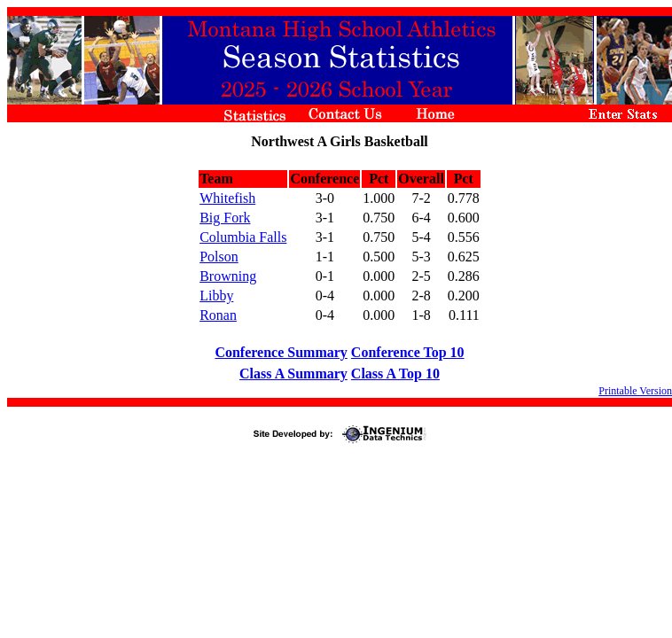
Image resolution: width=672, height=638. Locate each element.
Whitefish (227, 198)
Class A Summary (293, 373)
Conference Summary (281, 352)
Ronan (218, 315)
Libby (216, 296)
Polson (219, 257)
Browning (228, 276)
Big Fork (225, 218)
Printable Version (635, 391)
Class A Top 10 (395, 373)
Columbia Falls (243, 237)
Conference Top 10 (408, 352)
